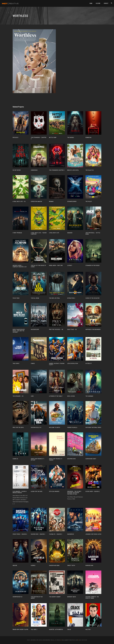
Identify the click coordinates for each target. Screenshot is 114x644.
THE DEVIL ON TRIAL (54, 298)
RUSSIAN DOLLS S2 (36, 427)
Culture (98, 3)
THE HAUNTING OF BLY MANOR (37, 597)
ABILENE (15, 565)
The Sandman (89, 396)
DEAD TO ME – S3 (72, 329)
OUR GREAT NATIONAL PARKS (93, 427)
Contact (106, 3)
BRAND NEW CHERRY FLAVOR (20, 629)
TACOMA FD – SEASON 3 (56, 534)
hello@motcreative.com (70, 640)
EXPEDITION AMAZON (36, 201)
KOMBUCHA (88, 137)
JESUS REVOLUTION (73, 363)
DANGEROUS (71, 534)
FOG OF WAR (16, 298)
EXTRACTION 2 (71, 298)
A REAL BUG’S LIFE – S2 (19, 201)
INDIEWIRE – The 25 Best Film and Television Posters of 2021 (74, 493)
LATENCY (70, 265)
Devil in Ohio (71, 396)
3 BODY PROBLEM (17, 233)
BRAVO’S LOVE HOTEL (73, 170)
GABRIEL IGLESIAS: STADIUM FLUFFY (57, 364)
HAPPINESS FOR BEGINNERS (93, 329)
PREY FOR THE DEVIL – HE (56, 329)
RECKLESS (15, 137)
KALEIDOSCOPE (35, 329)
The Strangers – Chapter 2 (39, 138)
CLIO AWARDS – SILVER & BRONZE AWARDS (20, 492)
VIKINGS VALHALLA (72, 427)
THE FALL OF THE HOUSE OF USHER (38, 266)
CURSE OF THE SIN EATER (92, 298)
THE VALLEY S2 (90, 170)
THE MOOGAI (71, 137)
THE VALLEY (89, 201)
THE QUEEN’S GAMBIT (55, 597)
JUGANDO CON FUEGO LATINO (93, 534)
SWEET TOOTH (71, 565)
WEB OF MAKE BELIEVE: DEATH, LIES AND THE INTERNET (19, 331)
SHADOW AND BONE (54, 565)
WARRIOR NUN (89, 565)
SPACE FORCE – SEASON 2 (20, 534)
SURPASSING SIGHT (91, 459)
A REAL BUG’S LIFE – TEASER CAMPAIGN (39, 233)
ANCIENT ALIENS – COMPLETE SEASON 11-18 (20, 266)
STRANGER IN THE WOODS (93, 265)
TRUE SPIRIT (16, 363)
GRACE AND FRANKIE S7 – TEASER (56, 459)
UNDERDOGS (34, 170)
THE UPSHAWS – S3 (18, 396)
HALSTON (88, 629)
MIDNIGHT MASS (72, 597)
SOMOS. (33, 363)
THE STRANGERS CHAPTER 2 (57, 170)
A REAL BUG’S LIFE (54, 233)
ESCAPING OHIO (71, 459)
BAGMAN (51, 201)
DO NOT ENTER (17, 170)
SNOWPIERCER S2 (17, 597)
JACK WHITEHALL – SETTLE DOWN (93, 233)
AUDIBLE (33, 565)
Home (91, 3)
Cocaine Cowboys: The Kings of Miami (92, 597)
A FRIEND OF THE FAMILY (56, 396)
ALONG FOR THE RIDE (37, 491)
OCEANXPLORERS (72, 201)
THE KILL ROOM (35, 298)
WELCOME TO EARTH (55, 427)
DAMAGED (70, 233)
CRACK (69, 629)
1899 (32, 396)
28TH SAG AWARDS (54, 491)
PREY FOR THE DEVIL (18, 427)
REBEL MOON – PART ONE (56, 265)
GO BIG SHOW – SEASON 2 (93, 491)
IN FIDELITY (89, 363)
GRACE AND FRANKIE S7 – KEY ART (38, 459)
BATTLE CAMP (53, 137)
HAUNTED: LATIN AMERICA (56, 629)
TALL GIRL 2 (34, 629)
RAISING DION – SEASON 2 (38, 534)
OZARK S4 (15, 459)
